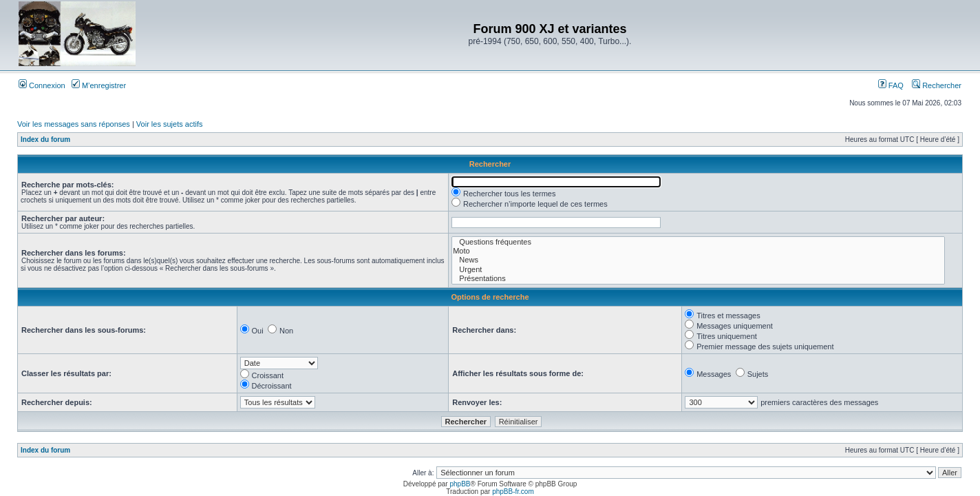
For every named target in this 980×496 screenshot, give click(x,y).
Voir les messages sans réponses (74, 124)
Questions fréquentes (698, 242)
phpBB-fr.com (513, 492)
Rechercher (937, 85)
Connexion (42, 85)
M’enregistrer (99, 85)
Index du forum (45, 139)
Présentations (698, 279)
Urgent (698, 270)
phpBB (460, 484)
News (698, 260)
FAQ (891, 85)
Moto (698, 251)
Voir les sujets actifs (170, 124)
